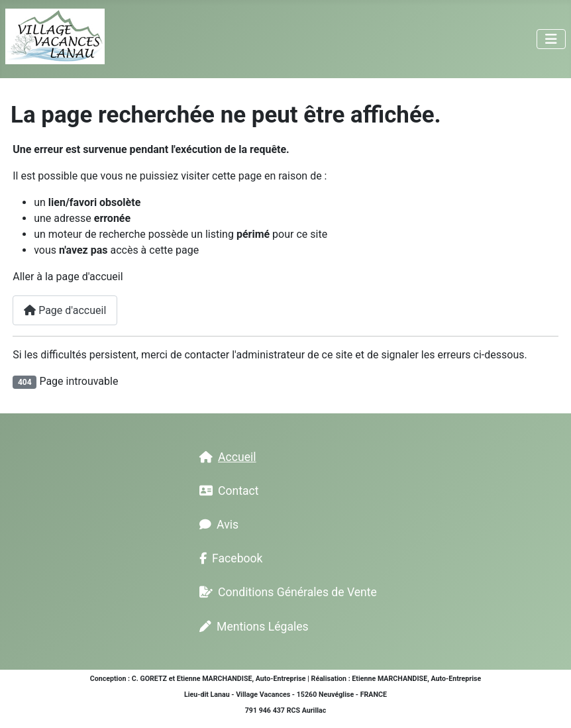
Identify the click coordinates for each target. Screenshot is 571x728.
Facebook (228, 558)
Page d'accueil (65, 310)
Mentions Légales (251, 627)
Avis (216, 525)
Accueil (225, 457)
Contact (227, 491)
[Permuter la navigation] (551, 39)
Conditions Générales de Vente (285, 592)
